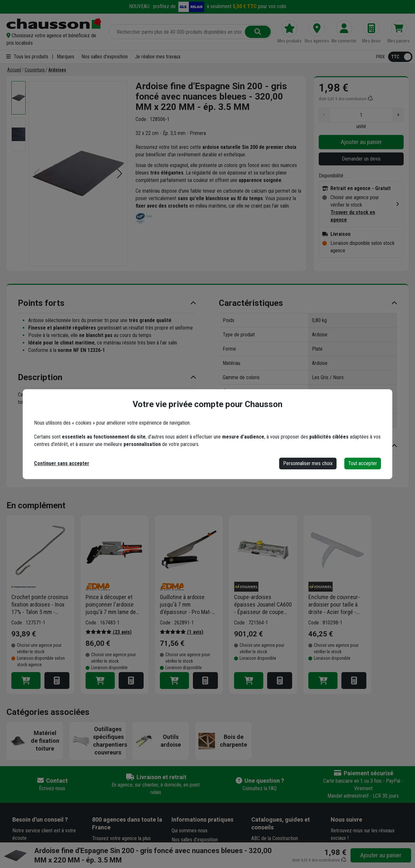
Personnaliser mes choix (308, 463)
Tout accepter (363, 463)
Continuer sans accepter (62, 463)
